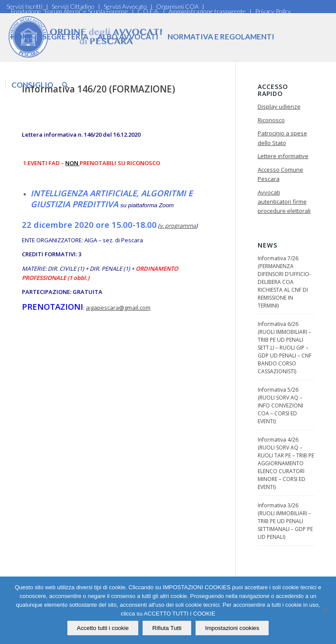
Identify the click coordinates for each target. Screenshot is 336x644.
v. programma (178, 226)
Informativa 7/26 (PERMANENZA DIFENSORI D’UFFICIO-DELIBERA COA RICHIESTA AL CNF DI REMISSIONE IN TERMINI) (284, 282)
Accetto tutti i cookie (103, 628)
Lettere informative (283, 156)
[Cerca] (65, 85)
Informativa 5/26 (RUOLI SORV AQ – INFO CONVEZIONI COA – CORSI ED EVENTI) (280, 405)
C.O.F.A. (148, 11)
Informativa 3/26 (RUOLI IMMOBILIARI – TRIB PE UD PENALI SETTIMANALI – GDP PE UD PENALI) (285, 521)
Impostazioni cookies (232, 628)
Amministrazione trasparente (207, 11)
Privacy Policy (273, 11)
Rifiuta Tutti (167, 628)
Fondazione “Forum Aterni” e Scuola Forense (70, 11)
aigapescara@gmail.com (118, 308)
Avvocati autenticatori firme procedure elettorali (284, 202)
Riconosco (271, 120)
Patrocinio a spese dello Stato (282, 138)
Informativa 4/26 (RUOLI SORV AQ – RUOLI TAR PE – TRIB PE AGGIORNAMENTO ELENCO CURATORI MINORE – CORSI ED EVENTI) (286, 463)
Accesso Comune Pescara (280, 174)
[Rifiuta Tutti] (325, 610)
